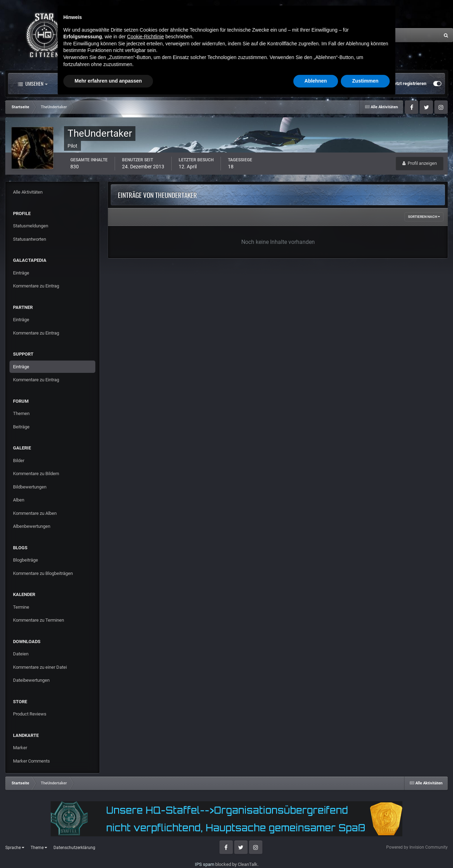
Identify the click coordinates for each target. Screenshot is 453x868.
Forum (129, 84)
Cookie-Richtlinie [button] (145, 804)
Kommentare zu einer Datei (40, 667)
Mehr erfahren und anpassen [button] (108, 849)
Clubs (164, 84)
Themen (21, 413)
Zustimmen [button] (365, 849)
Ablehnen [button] (316, 849)
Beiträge (21, 427)
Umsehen (33, 84)
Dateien (21, 654)
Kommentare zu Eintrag (36, 286)
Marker (20, 748)
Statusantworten (30, 239)
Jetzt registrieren (409, 83)
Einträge (21, 273)
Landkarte (201, 84)
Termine (21, 607)
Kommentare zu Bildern (36, 474)
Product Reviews (30, 714)
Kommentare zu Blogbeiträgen (43, 573)
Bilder (19, 461)
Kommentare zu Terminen (39, 620)
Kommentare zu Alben (35, 513)
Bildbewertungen (30, 487)
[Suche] (366, 35)
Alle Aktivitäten (82, 84)
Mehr (283, 84)
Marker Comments (31, 761)
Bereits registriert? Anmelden (352, 84)
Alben (19, 500)
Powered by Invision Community (417, 847)
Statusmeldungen (31, 226)
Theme (39, 848)
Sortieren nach (424, 217)
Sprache (15, 848)
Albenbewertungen (32, 526)
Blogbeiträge (25, 560)
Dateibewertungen (31, 680)
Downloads (244, 84)
